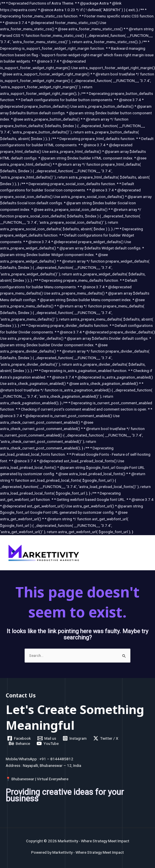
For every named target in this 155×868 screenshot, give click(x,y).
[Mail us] (47, 738)
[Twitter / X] (106, 738)
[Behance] (20, 743)
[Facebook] (19, 738)
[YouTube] (48, 743)
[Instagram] (75, 738)
